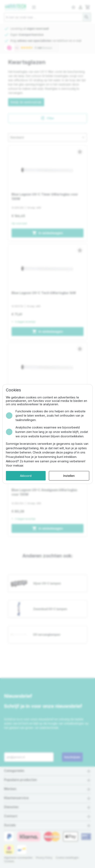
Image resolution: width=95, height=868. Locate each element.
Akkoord (26, 476)
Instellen (69, 476)
